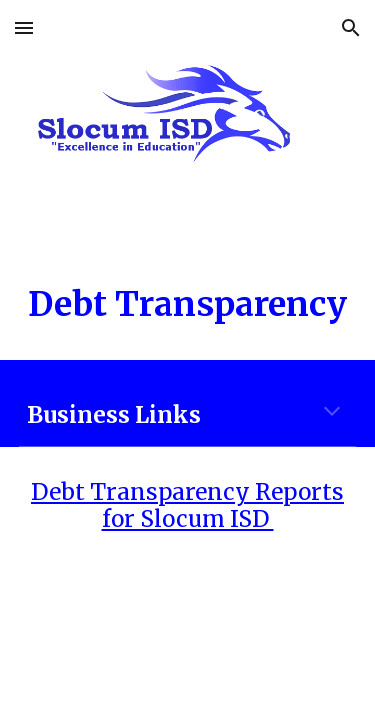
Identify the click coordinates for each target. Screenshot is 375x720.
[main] (188, 305)
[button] (24, 27)
